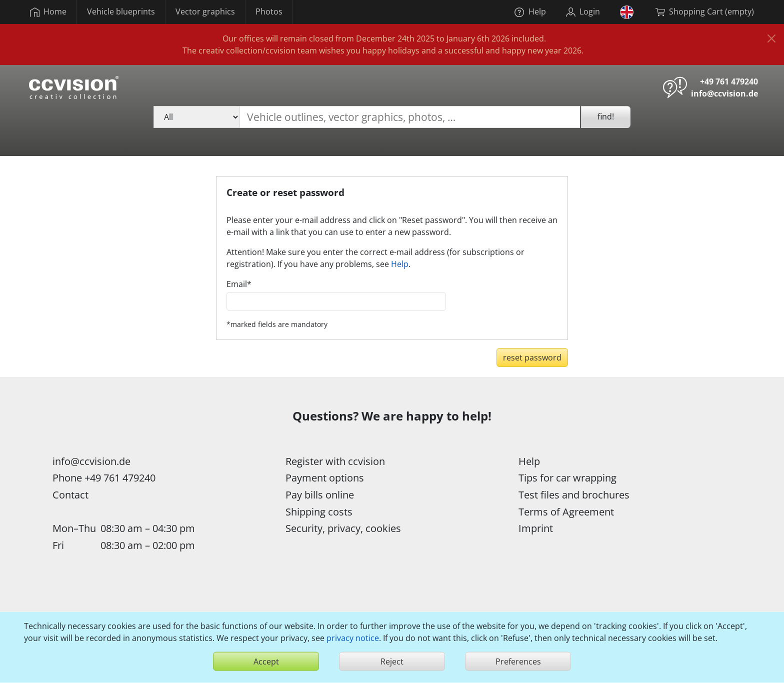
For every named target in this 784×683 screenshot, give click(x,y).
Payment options (325, 478)
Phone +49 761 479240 (104, 478)
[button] (628, 12)
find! (606, 116)
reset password (532, 357)
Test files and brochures (574, 495)
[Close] (771, 38)
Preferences (518, 661)
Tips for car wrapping (567, 478)
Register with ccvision (335, 461)
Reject (392, 661)
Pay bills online (320, 495)
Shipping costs (319, 512)
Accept (266, 661)
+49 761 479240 (729, 81)
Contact (70, 495)
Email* (239, 284)
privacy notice (353, 638)
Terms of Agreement (566, 512)
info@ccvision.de (724, 93)
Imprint (536, 528)
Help (400, 264)
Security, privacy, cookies (343, 528)
